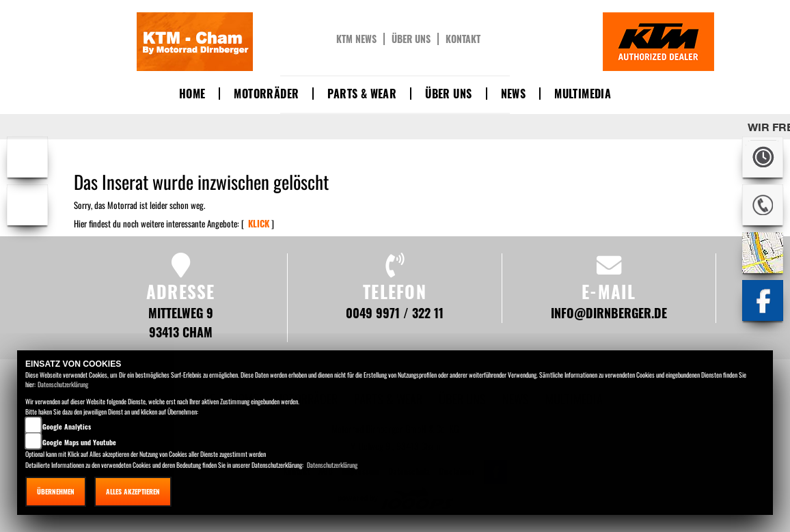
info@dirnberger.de (609, 312)
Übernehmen (56, 491)
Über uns (411, 39)
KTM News (356, 39)
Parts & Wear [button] (362, 94)
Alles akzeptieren (133, 491)
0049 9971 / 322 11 (395, 312)
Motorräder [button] (266, 94)
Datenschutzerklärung (63, 384)
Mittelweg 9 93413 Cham (181, 322)
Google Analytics (67, 426)
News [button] (514, 94)
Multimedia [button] (583, 94)
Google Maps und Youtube (79, 442)
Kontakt (463, 39)
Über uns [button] (448, 94)
